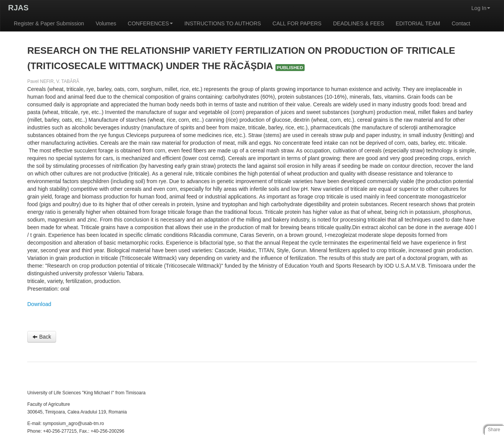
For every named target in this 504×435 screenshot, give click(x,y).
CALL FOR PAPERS (297, 23)
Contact (461, 23)
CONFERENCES (150, 23)
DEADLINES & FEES (359, 23)
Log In (481, 8)
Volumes (106, 23)
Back (42, 337)
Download (39, 304)
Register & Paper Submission (49, 23)
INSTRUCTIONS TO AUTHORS (223, 23)
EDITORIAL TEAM (418, 23)
